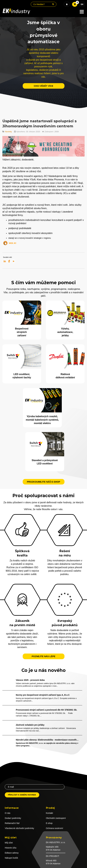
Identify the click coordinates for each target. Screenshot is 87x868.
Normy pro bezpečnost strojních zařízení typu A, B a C (43, 695)
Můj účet (9, 843)
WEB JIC (13, 243)
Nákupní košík (11, 858)
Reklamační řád (12, 823)
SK (82, 4)
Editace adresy (12, 853)
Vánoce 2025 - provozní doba (30, 680)
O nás (8, 813)
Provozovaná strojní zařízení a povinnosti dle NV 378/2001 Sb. (46, 710)
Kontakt (49, 813)
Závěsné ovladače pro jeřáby (30, 725)
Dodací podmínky (13, 818)
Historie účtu (11, 848)
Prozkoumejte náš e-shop (43, 482)
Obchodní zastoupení (56, 818)
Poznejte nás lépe (43, 656)
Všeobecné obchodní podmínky (19, 828)
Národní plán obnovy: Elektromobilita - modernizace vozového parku (47, 740)
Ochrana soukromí (55, 828)
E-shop (49, 823)
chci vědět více (43, 86)
